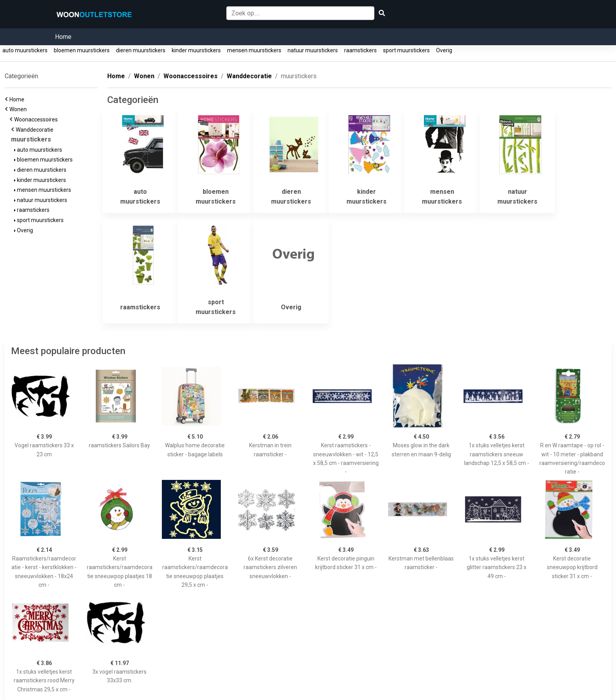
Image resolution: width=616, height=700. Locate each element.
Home (63, 37)
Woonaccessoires (37, 119)
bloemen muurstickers (82, 50)
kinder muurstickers (196, 50)
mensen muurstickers (254, 50)
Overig (444, 50)
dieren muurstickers (141, 50)
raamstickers (360, 50)
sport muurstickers (406, 50)
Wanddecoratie (36, 130)
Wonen (19, 109)
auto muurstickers (25, 50)
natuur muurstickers (313, 50)
